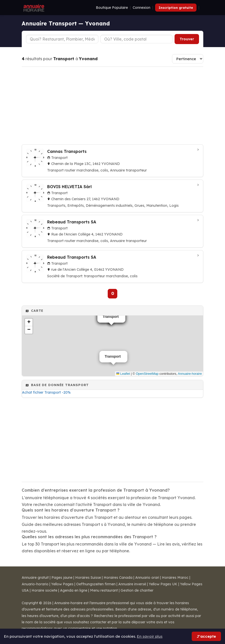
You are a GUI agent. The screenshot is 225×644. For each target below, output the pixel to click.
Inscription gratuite (176, 8)
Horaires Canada (118, 578)
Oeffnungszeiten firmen (96, 584)
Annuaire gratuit (35, 578)
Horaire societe (44, 590)
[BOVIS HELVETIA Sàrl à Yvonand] (112, 196)
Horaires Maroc (175, 578)
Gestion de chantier (137, 590)
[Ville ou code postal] (137, 39)
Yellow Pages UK (163, 584)
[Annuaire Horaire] (33, 8)
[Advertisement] (112, 106)
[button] (29, 322)
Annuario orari (147, 578)
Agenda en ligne (74, 590)
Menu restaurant (104, 590)
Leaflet (123, 374)
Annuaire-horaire (190, 374)
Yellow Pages (62, 584)
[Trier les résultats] (188, 59)
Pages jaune (62, 578)
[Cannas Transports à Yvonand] (112, 161)
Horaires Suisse (88, 578)
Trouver (187, 39)
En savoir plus (150, 636)
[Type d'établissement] (62, 39)
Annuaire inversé (132, 584)
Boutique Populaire (112, 8)
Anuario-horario (35, 584)
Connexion (142, 8)
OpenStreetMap (147, 374)
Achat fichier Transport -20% (46, 392)
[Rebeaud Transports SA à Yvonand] (112, 231)
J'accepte (206, 636)
